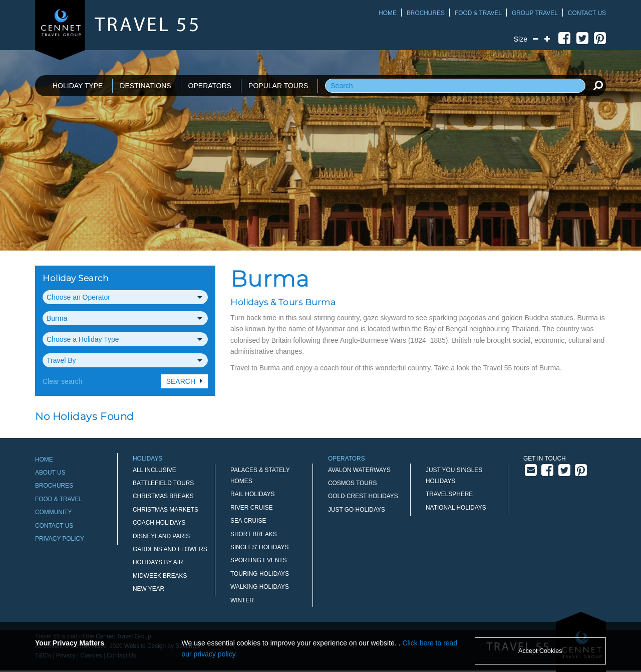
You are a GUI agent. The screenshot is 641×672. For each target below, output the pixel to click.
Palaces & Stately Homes (260, 476)
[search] (598, 85)
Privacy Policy (60, 539)
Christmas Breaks (163, 496)
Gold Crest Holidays (363, 496)
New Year (148, 589)
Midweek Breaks (160, 576)
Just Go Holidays (357, 510)
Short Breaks (254, 534)
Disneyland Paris (161, 536)
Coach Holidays (159, 523)
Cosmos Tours (352, 483)
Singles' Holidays (259, 547)
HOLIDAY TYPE (78, 86)
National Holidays (456, 508)
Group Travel (535, 13)
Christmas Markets (166, 510)
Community (53, 512)
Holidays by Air (158, 562)
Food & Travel (478, 13)
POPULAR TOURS (278, 86)
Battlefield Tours (163, 483)
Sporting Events (259, 560)
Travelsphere (449, 494)
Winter (242, 600)
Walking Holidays (260, 587)
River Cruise (252, 508)
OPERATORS (210, 86)
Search (181, 381)
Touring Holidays (260, 574)
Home (388, 13)
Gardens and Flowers (170, 549)
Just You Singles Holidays (454, 476)
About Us (50, 473)
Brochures (426, 13)
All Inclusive (154, 470)
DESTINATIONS (145, 86)
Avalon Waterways (359, 470)
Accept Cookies (540, 651)
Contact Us (587, 13)
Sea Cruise (248, 521)
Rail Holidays (253, 494)
